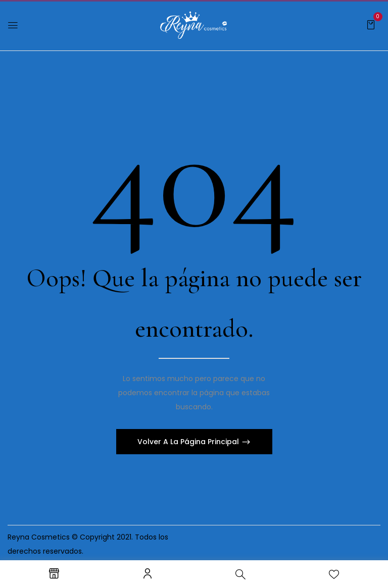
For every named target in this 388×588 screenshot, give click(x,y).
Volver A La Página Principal (189, 442)
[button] (371, 24)
